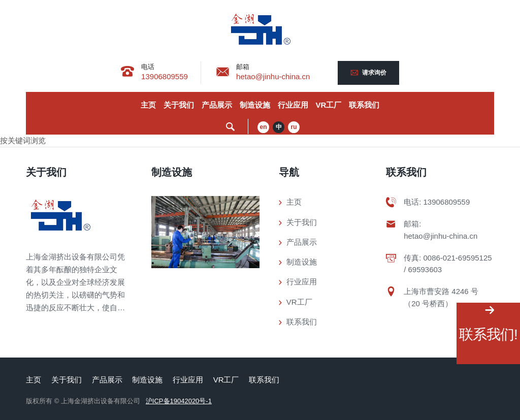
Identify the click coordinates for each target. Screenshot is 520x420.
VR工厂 (329, 105)
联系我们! (488, 334)
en (264, 127)
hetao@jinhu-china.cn (273, 76)
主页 (148, 105)
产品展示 (217, 105)
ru (294, 127)
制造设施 (255, 105)
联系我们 (364, 105)
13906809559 (165, 76)
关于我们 (179, 105)
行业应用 (293, 105)
